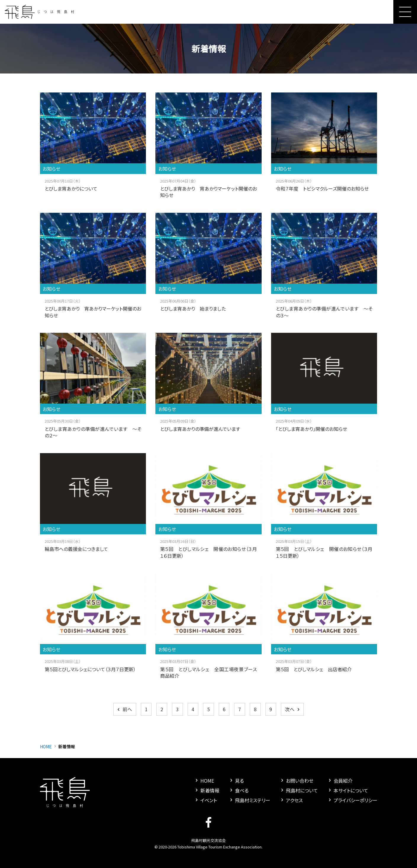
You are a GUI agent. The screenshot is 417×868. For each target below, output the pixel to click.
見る (236, 781)
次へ (293, 709)
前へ (124, 709)
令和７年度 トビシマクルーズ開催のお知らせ (322, 188)
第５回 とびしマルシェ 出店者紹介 (314, 669)
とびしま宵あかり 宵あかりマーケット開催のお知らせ (208, 192)
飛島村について (299, 790)
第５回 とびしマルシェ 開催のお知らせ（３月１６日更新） (208, 552)
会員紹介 (340, 781)
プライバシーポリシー (352, 800)
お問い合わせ (297, 781)
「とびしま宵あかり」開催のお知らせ (311, 429)
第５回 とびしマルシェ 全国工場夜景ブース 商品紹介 (211, 672)
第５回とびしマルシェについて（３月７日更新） (90, 669)
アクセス (291, 800)
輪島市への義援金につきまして (76, 549)
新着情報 (207, 790)
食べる (239, 790)
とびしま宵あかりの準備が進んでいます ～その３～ (324, 312)
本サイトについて (348, 790)
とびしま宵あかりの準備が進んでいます (200, 429)
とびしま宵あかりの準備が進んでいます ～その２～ (93, 432)
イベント (206, 800)
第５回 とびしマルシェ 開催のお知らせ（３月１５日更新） (324, 552)
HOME (46, 746)
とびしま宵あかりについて (71, 188)
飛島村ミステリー (249, 800)
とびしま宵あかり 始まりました (193, 308)
